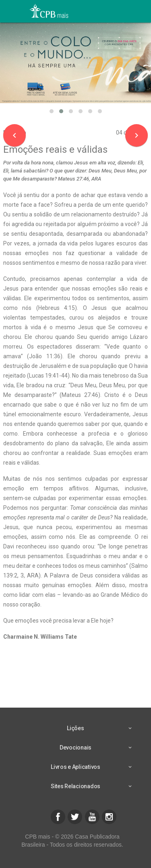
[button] (52, 111)
